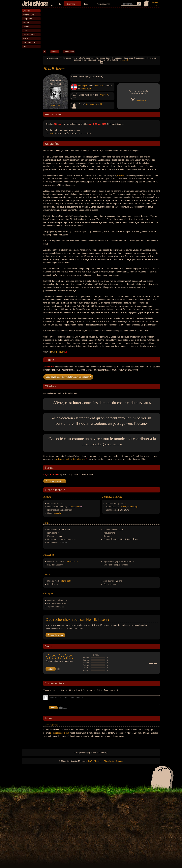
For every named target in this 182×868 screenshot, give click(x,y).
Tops (86, 4)
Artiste (124, 507)
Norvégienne (74, 507)
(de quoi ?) (104, 95)
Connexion (156, 6)
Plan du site (109, 761)
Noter (52, 133)
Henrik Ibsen (69, 52)
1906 (89, 89)
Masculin (58, 513)
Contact (119, 761)
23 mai (83, 89)
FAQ (90, 761)
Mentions (98, 761)
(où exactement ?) (94, 104)
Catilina (121, 175)
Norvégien (83, 86)
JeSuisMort (35, 4)
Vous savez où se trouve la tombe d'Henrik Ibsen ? (68, 377)
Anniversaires (104, 4)
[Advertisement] (102, 29)
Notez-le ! (55, 106)
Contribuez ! (140, 100)
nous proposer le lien (60, 733)
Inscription (156, 2)
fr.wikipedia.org (58, 352)
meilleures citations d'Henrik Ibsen (70, 459)
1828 (103, 86)
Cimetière (71, 4)
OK (102, 62)
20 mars (97, 86)
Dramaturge (133, 507)
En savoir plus (124, 60)
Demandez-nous (55, 635)
